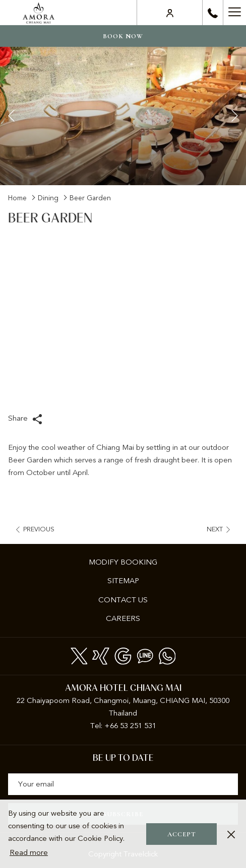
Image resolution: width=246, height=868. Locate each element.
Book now (123, 36)
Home (17, 198)
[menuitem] (123, 562)
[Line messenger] (145, 655)
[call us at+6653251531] (213, 13)
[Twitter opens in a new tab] (79, 655)
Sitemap (123, 581)
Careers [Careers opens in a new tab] (136, 619)
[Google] (123, 655)
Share (25, 419)
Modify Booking (123, 562)
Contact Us (123, 600)
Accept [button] (182, 834)
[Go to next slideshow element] (235, 116)
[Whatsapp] (167, 655)
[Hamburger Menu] (234, 13)
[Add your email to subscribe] (123, 784)
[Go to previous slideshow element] (11, 116)
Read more (29, 852)
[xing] (101, 655)
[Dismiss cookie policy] (231, 834)
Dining (48, 198)
